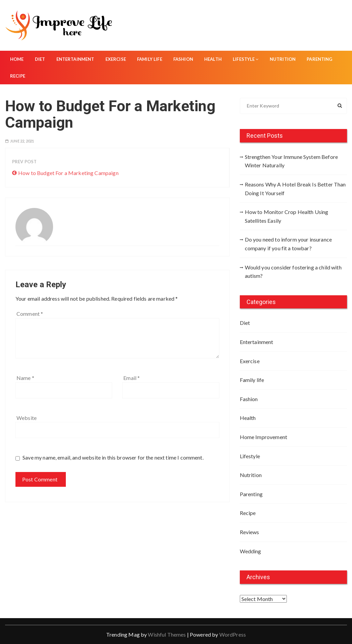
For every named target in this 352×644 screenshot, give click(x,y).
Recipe (18, 76)
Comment (30, 314)
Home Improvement (263, 437)
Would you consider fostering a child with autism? (293, 272)
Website (27, 418)
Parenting (319, 59)
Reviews (250, 532)
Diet (40, 59)
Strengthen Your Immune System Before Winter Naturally (291, 161)
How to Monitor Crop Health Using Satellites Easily (287, 216)
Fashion (183, 59)
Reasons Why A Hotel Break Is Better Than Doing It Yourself (295, 189)
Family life (150, 59)
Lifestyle (246, 59)
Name (25, 378)
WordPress (233, 634)
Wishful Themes (167, 634)
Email (131, 378)
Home (17, 59)
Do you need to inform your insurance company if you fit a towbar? (288, 244)
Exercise (116, 59)
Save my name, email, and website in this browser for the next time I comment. (113, 457)
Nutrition (283, 59)
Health (213, 59)
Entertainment (75, 59)
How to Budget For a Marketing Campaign (68, 173)
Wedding (251, 551)
